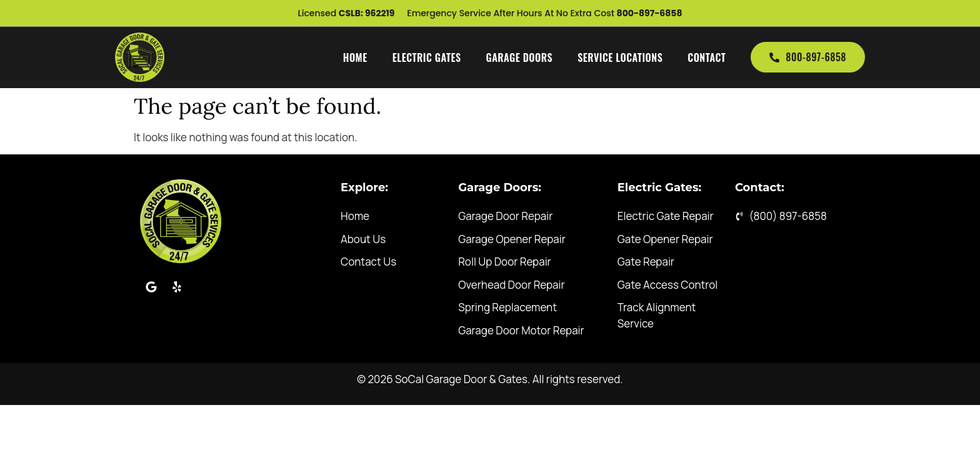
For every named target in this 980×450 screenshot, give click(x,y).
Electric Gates (427, 57)
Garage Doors (520, 57)
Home (355, 57)
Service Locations (620, 57)
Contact (707, 57)
